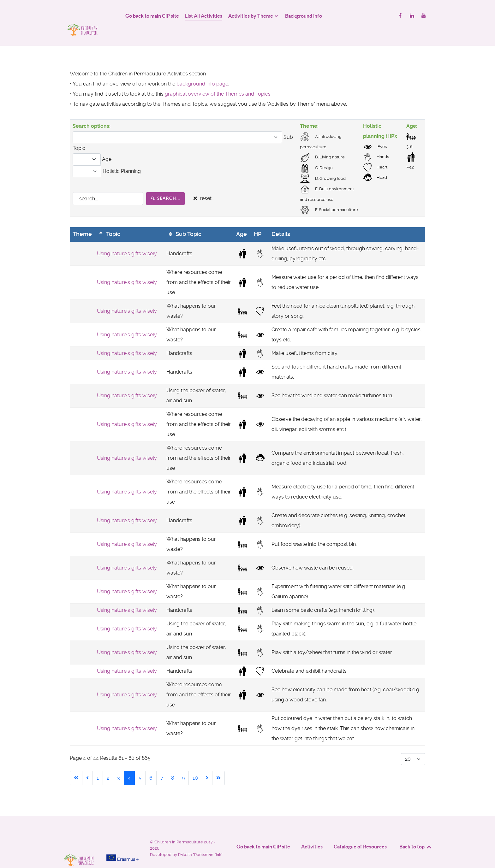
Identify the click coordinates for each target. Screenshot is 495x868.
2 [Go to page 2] (108, 764)
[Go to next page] (207, 764)
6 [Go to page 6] (151, 764)
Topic (109, 220)
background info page (202, 70)
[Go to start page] (76, 764)
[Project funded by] (122, 830)
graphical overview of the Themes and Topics (218, 80)
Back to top (416, 832)
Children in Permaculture (179, 828)
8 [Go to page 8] (173, 764)
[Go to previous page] (87, 764)
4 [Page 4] (129, 764)
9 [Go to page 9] (183, 764)
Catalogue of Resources (360, 832)
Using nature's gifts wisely (127, 239)
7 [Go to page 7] (162, 764)
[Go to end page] (218, 764)
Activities (312, 832)
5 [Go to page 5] (140, 764)
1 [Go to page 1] (98, 764)
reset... (203, 184)
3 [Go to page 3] (119, 764)
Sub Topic (184, 220)
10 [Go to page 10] (195, 764)
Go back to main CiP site (263, 832)
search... (166, 184)
